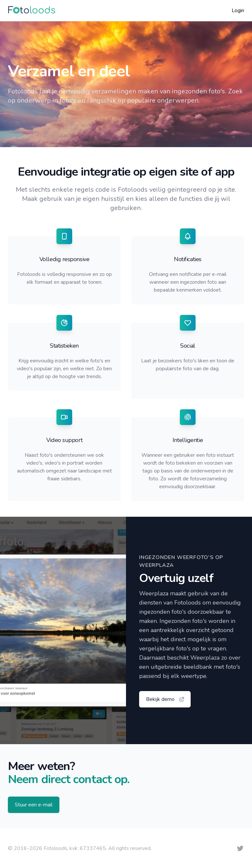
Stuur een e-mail (34, 805)
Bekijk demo (166, 699)
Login (238, 10)
